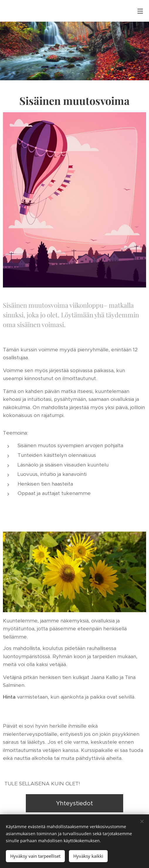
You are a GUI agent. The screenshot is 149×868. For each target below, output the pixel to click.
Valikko (140, 11)
